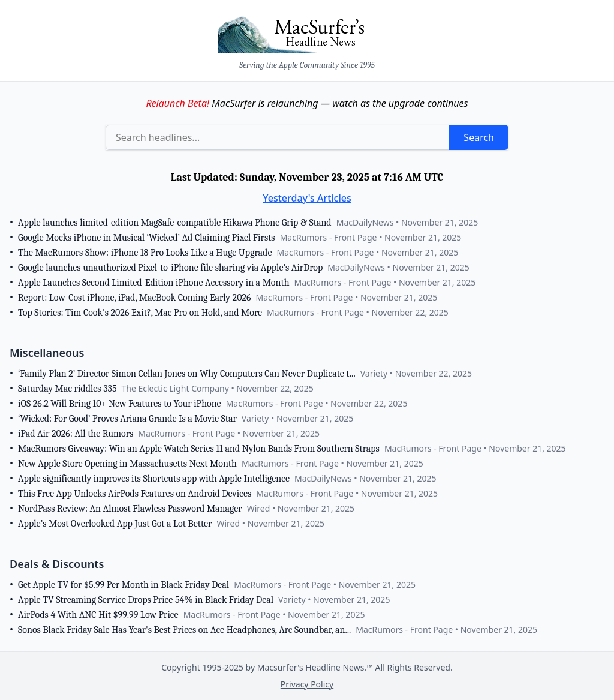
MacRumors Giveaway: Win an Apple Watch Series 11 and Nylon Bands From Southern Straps (199, 449)
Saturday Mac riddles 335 (67, 389)
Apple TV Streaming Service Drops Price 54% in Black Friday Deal (146, 600)
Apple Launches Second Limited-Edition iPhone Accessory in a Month (154, 283)
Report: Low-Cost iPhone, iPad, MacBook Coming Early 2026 (134, 298)
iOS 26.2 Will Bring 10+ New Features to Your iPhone (120, 404)
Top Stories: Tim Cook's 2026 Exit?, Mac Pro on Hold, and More (140, 313)
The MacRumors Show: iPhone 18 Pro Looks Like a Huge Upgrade (145, 253)
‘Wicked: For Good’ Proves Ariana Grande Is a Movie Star (127, 419)
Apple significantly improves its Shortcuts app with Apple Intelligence (154, 479)
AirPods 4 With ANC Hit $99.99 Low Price (98, 615)
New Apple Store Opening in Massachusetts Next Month (127, 464)
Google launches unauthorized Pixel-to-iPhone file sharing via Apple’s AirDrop (170, 268)
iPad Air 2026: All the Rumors (76, 434)
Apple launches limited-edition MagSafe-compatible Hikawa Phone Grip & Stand (175, 223)
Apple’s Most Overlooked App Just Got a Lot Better (115, 524)
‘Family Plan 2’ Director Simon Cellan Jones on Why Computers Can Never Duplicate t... (187, 374)
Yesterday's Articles (307, 198)
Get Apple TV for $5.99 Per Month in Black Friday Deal (124, 585)
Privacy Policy (307, 684)
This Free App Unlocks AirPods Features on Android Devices (135, 494)
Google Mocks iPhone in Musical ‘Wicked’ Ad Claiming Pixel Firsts (147, 238)
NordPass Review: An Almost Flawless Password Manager (130, 509)
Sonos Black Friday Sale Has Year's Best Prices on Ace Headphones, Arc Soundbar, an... (184, 630)
